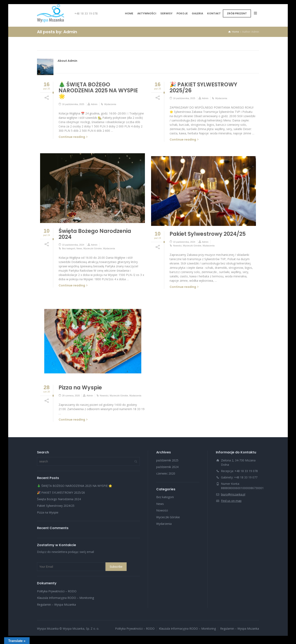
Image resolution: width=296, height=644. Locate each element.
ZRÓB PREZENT (237, 13)
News (79, 248)
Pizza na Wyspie (80, 388)
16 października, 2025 (73, 104)
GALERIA (197, 13)
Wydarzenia (110, 104)
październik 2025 (167, 460)
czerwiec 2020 (166, 473)
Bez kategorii (69, 248)
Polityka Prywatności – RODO (57, 591)
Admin (94, 104)
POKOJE (182, 13)
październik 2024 (167, 467)
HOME (129, 13)
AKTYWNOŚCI (147, 13)
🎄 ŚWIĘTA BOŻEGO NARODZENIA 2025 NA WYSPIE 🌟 (98, 90)
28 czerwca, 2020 (71, 396)
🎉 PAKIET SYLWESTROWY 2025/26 (203, 88)
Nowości (177, 246)
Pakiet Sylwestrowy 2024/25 (208, 234)
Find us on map (231, 501)
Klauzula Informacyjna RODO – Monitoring (65, 598)
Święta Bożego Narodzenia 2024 (95, 234)
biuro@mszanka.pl (233, 494)
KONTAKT (214, 13)
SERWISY (166, 13)
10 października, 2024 (73, 245)
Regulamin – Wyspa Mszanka (56, 605)
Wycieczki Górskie (92, 248)
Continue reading (72, 137)
